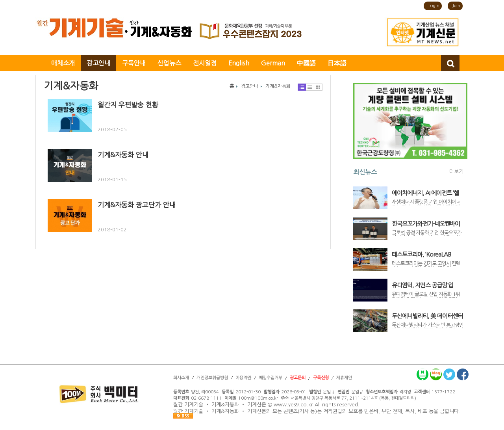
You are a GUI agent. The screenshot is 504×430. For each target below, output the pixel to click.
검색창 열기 (450, 63)
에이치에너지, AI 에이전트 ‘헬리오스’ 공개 (425, 193)
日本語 (337, 63)
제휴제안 (344, 378)
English (239, 63)
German (273, 63)
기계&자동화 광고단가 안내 (137, 205)
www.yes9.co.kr (293, 405)
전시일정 (205, 63)
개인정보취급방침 (212, 378)
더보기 (456, 172)
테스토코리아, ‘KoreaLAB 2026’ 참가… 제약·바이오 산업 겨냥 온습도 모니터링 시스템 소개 (427, 255)
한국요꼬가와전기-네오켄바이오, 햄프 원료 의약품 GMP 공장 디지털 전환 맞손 (428, 224)
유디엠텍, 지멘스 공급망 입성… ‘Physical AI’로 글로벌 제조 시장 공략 (427, 285)
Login (434, 6)
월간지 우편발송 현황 (128, 105)
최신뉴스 (365, 172)
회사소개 (181, 378)
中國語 (306, 63)
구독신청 (321, 378)
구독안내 (134, 63)
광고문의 (298, 378)
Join (456, 6)
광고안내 (98, 63)
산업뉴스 (169, 63)
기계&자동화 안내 (123, 155)
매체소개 (63, 63)
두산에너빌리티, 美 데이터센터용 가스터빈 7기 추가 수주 (427, 316)
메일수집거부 (271, 378)
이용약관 (243, 378)
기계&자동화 (278, 86)
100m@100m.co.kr (258, 398)
